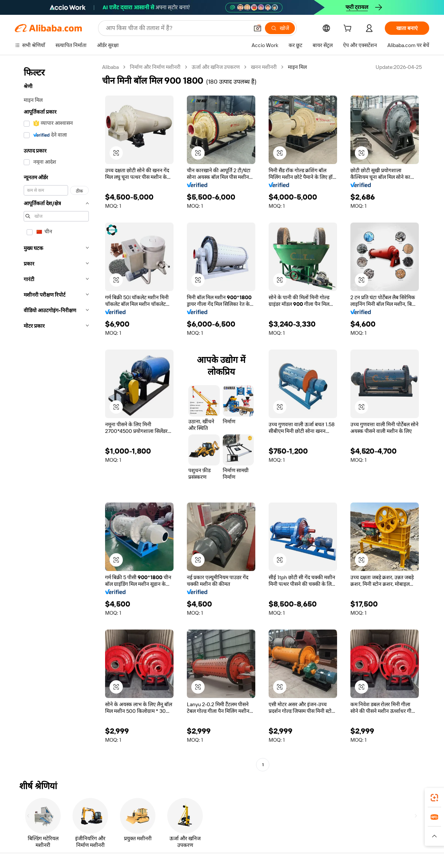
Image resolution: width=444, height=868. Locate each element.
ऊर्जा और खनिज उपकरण (216, 67)
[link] (434, 798)
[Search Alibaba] (176, 28)
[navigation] (56, 417)
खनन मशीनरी (264, 67)
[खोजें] (280, 28)
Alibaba (110, 67)
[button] (258, 28)
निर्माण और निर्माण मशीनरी (155, 67)
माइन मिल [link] (297, 67)
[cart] (349, 29)
